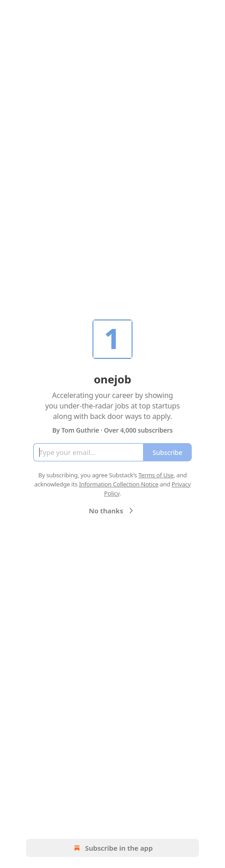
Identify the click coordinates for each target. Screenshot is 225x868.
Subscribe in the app (113, 848)
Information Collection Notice (118, 484)
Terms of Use (156, 475)
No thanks (112, 511)
